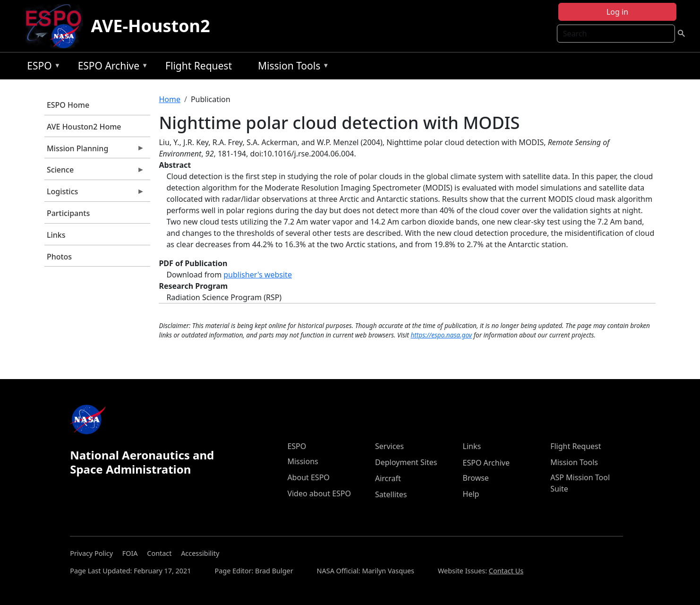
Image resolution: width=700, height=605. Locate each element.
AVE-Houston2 (150, 26)
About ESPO (308, 477)
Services (389, 446)
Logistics (94, 194)
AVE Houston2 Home (84, 127)
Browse (476, 478)
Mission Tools (291, 67)
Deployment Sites (406, 462)
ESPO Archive (111, 67)
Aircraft (388, 478)
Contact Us (506, 571)
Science (94, 172)
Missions (303, 461)
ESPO (41, 67)
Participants (68, 213)
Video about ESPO (319, 493)
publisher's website (258, 275)
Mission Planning (94, 151)
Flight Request (199, 66)
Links (56, 235)
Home (170, 99)
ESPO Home (68, 105)
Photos (59, 257)
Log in (617, 12)
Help (471, 494)
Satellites (391, 494)
